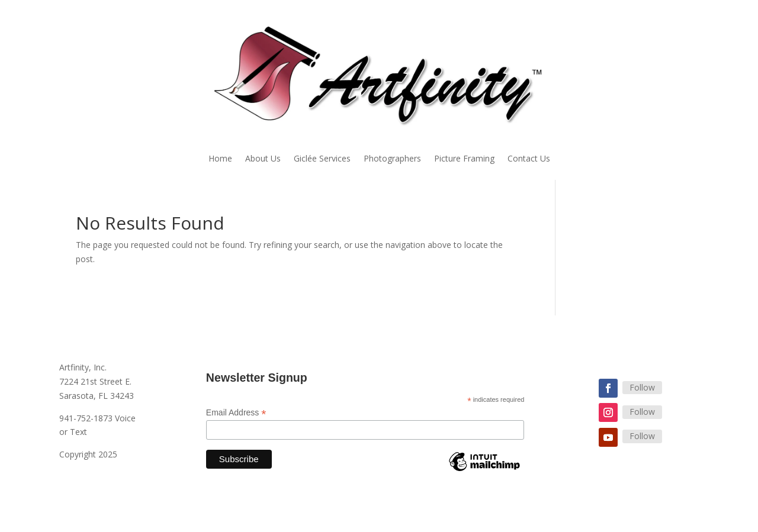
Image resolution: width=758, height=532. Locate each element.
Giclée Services (322, 159)
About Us (263, 159)
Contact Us (529, 159)
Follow (642, 387)
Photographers (392, 159)
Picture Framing (464, 159)
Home (220, 159)
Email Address (236, 413)
